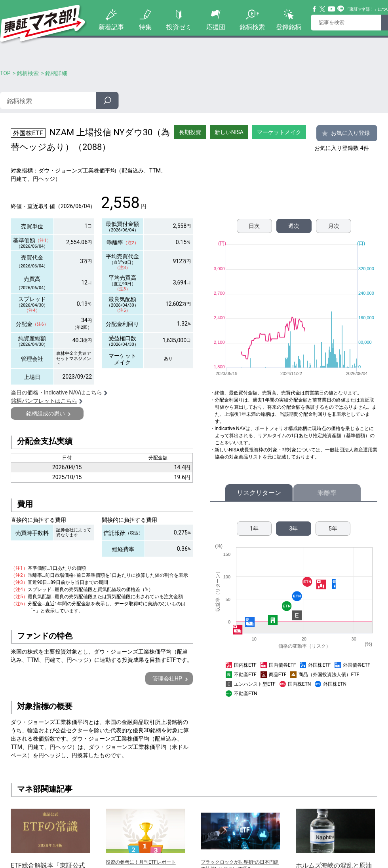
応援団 (216, 27)
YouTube (332, 9)
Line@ (341, 9)
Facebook (315, 9)
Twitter (323, 9)
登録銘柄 (289, 27)
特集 (145, 27)
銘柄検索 (252, 27)
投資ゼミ (179, 27)
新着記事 (111, 27)
